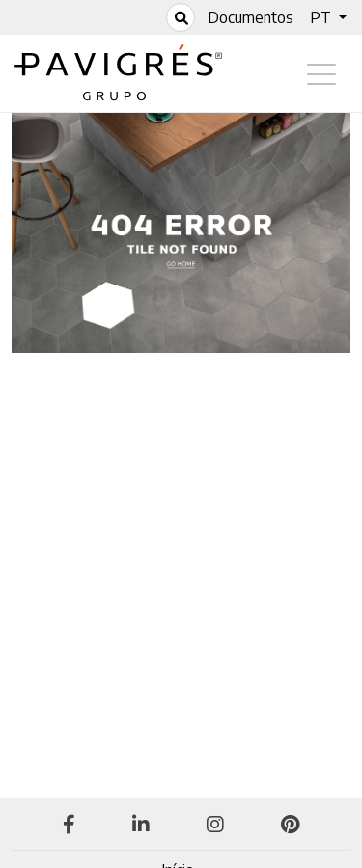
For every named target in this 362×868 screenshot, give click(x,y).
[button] (328, 17)
